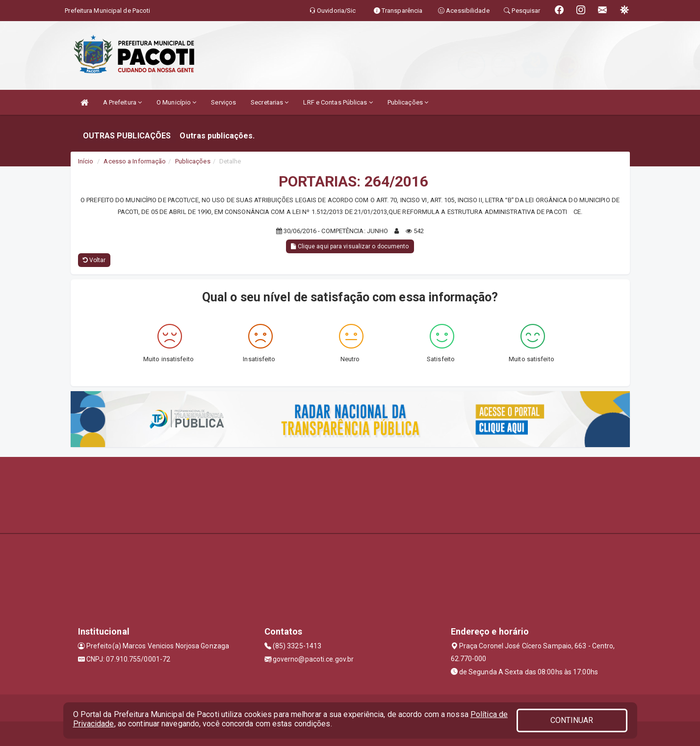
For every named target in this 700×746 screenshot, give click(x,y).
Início (86, 161)
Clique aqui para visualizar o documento (350, 246)
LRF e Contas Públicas (338, 102)
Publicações (408, 102)
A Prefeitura (122, 102)
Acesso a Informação (135, 161)
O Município (176, 102)
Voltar (94, 260)
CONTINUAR (572, 720)
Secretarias (270, 102)
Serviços (223, 102)
